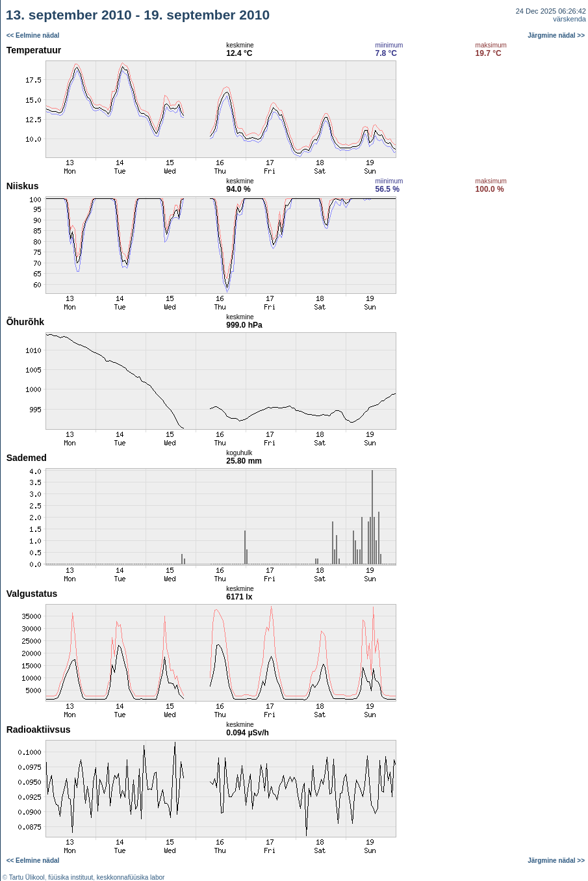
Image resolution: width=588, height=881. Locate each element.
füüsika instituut (70, 877)
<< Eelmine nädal (33, 35)
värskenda (569, 19)
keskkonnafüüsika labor (131, 877)
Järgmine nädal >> (556, 35)
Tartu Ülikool (27, 877)
